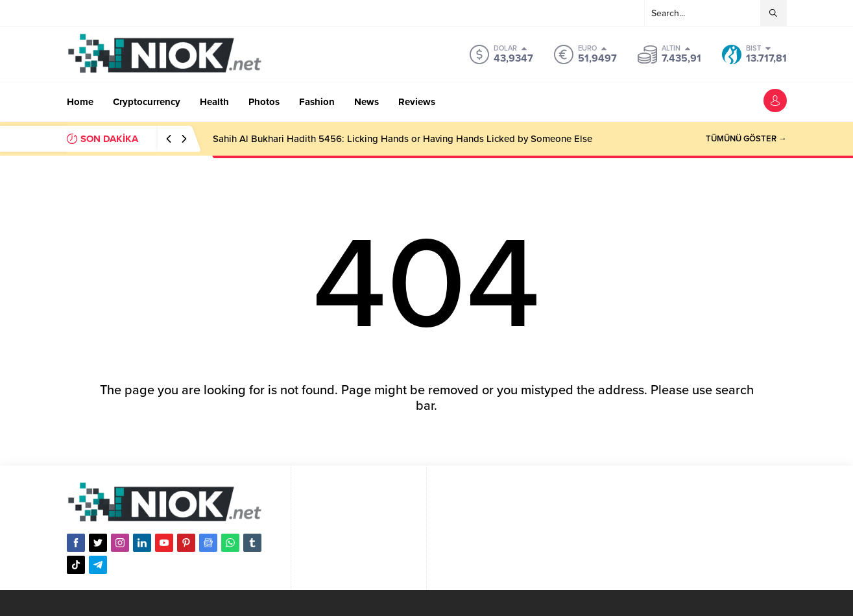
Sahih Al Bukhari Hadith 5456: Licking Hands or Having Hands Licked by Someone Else (402, 139)
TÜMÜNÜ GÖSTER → (746, 139)
